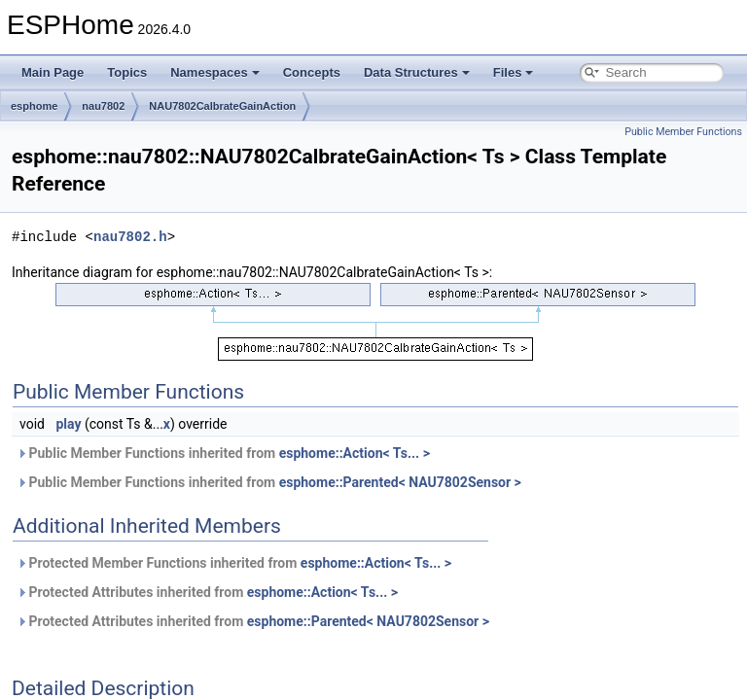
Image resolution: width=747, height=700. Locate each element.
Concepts (312, 72)
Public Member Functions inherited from (223, 453)
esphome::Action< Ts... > (355, 453)
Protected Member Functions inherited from (234, 563)
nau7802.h (130, 237)
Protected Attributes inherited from (207, 592)
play (68, 424)
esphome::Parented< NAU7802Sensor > (400, 482)
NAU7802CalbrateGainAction (222, 106)
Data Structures (417, 72)
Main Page (53, 72)
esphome (34, 106)
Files (514, 72)
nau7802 (103, 106)
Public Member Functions (683, 132)
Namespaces (215, 72)
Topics (127, 72)
